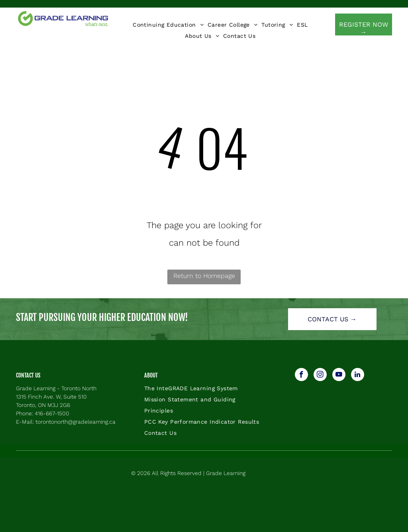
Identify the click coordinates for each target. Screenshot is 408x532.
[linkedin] (358, 376)
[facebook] (301, 376)
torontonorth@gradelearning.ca (76, 422)
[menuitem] (168, 25)
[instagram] (320, 376)
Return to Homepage (204, 276)
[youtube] (339, 376)
